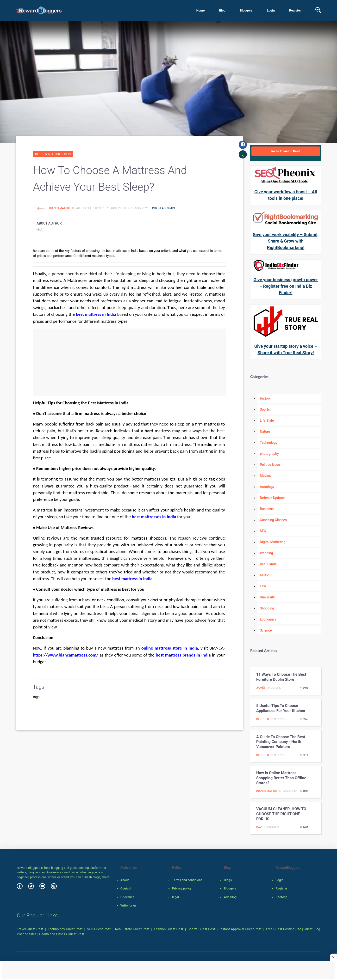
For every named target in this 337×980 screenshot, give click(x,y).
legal (175, 897)
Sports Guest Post (201, 929)
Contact (126, 888)
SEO (263, 531)
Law (263, 586)
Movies (265, 476)
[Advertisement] (129, 362)
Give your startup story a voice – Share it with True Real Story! (286, 349)
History (265, 398)
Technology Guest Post (65, 929)
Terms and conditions (187, 880)
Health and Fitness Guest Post (62, 934)
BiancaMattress (62, 208)
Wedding (266, 553)
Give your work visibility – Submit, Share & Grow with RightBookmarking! (286, 241)
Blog (222, 10)
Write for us (128, 905)
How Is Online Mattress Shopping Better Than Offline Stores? (281, 778)
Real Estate (268, 564)
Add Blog (230, 897)
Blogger (262, 719)
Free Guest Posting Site (284, 929)
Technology (269, 443)
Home (201, 10)
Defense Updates (273, 498)
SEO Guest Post (99, 929)
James (261, 688)
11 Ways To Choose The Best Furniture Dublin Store (281, 677)
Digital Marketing (273, 542)
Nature (265, 432)
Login (271, 10)
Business (267, 509)
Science (266, 630)
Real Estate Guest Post (132, 929)
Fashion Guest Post (168, 929)
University (267, 597)
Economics (268, 619)
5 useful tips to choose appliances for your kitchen (281, 708)
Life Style (267, 420)
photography (269, 454)
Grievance (127, 897)
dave (260, 827)
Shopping (267, 608)
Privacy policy (182, 888)
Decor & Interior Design (53, 154)
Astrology (267, 487)
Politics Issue (270, 465)
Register (295, 10)
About (125, 880)
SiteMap (281, 897)
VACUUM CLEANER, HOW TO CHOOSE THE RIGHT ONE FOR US (281, 814)
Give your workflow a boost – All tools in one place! (286, 195)
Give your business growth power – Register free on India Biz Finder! (286, 286)
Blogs (228, 880)
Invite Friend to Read (286, 151)
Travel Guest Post (30, 929)
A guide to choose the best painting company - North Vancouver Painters (281, 742)
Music (264, 575)
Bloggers (246, 10)
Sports (265, 409)
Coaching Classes (273, 520)
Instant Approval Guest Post (240, 929)
